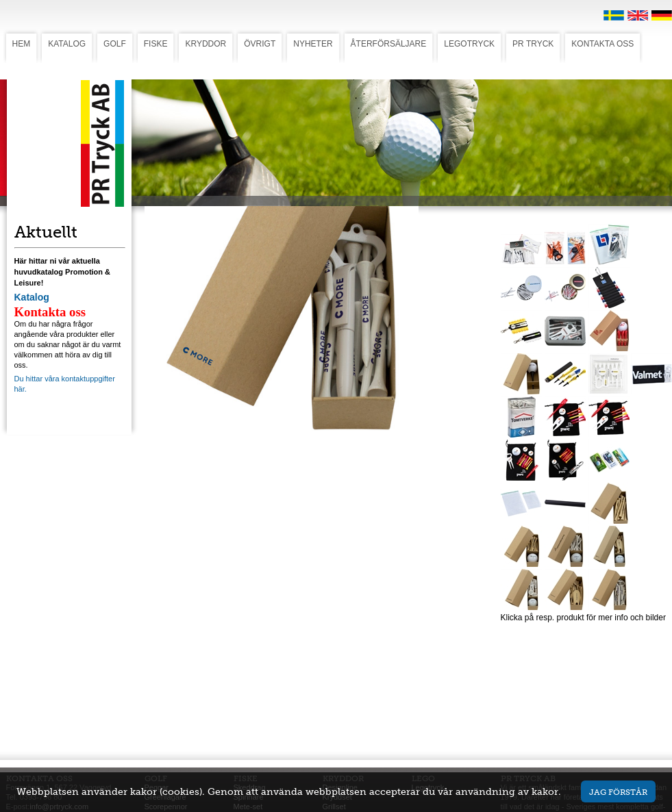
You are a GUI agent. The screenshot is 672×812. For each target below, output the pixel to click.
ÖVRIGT (260, 44)
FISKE (156, 44)
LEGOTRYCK (469, 44)
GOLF (115, 44)
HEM (22, 44)
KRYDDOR (206, 44)
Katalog (32, 297)
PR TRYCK (533, 44)
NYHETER (313, 44)
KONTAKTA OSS (602, 44)
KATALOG (67, 44)
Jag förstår (618, 792)
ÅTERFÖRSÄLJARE (389, 44)
